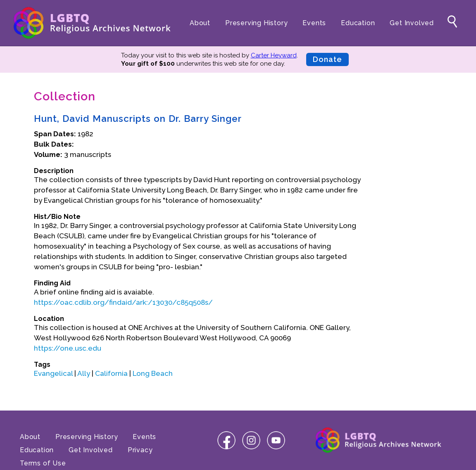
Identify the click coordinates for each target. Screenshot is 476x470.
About (200, 23)
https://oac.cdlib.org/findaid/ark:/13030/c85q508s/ (123, 302)
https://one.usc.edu (68, 348)
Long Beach (153, 373)
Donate (327, 59)
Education (358, 23)
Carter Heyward (274, 55)
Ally (84, 373)
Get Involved (412, 23)
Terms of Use (43, 463)
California (111, 373)
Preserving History (256, 23)
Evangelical (53, 373)
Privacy (140, 450)
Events (314, 23)
